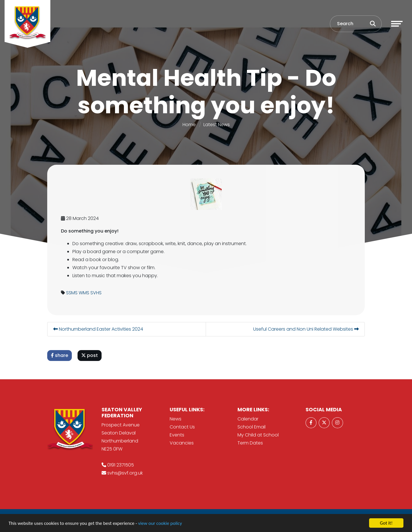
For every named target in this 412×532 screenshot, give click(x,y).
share (60, 355)
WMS (84, 293)
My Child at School (258, 435)
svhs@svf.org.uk (125, 473)
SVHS (96, 293)
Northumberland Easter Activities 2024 (98, 329)
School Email (251, 427)
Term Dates (250, 443)
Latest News (217, 125)
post (90, 355)
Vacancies (182, 443)
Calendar (248, 419)
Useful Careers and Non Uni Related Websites (306, 329)
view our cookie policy (160, 523)
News (176, 419)
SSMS (72, 293)
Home (189, 125)
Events (177, 435)
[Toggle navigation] (397, 24)
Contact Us (182, 427)
